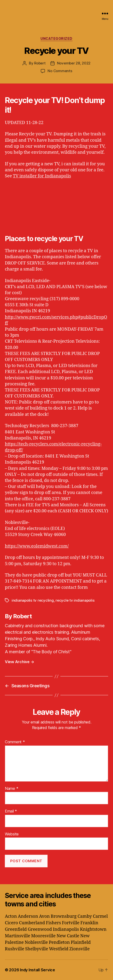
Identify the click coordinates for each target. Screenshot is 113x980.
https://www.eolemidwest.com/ (37, 546)
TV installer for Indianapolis (42, 176)
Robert (40, 63)
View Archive (19, 662)
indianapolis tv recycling (33, 600)
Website (12, 834)
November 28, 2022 (74, 63)
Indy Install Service (37, 970)
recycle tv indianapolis (75, 600)
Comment (15, 742)
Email (11, 811)
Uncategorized (56, 38)
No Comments (60, 71)
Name (12, 789)
